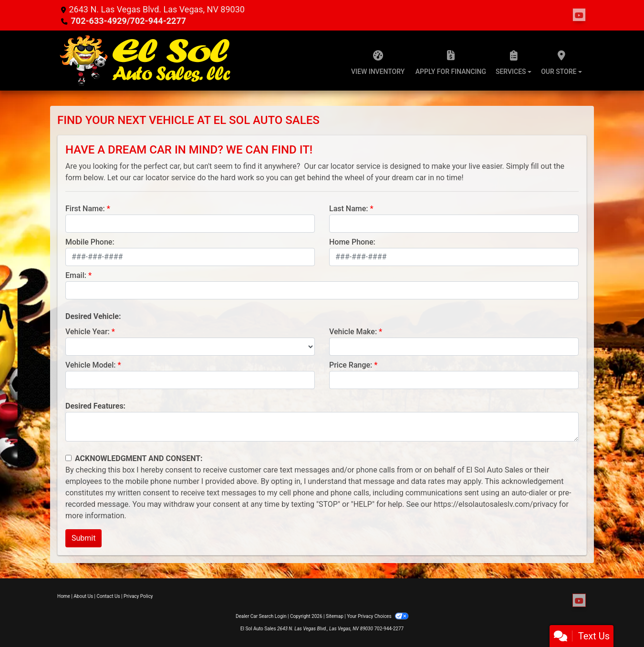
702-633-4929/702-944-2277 (128, 21)
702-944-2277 (389, 629)
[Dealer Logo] (145, 61)
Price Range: (351, 365)
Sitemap (335, 616)
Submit (83, 538)
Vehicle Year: (88, 332)
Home (64, 596)
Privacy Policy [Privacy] (138, 596)
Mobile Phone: (90, 242)
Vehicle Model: (90, 365)
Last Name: (349, 209)
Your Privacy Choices (378, 616)
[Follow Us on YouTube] (579, 15)
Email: (76, 275)
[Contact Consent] (68, 458)
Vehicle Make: (353, 332)
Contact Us (109, 596)
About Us (83, 596)
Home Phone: (352, 242)
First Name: (85, 209)
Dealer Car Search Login (261, 616)
